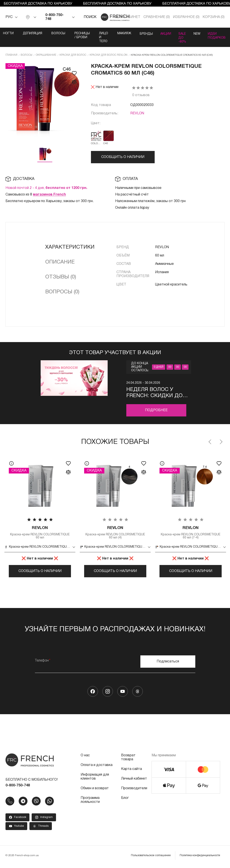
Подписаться (168, 664)
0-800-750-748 (54, 17)
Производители (134, 791)
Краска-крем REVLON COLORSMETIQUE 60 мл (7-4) (191, 533)
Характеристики (70, 247)
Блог (125, 801)
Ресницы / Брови (78, 35)
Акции (164, 33)
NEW (198, 33)
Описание (60, 262)
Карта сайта (131, 772)
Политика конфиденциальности (200, 858)
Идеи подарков (220, 35)
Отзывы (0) (61, 277)
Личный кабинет (134, 781)
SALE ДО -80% (182, 37)
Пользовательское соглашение (151, 858)
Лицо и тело (99, 37)
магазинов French (49, 194)
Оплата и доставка (97, 768)
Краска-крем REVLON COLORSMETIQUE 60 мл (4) (115, 533)
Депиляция (28, 33)
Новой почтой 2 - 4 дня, (46, 188)
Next (221, 442)
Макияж (120, 33)
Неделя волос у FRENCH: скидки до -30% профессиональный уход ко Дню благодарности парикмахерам (157, 393)
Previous (210, 442)
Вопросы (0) (62, 292)
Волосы (54, 33)
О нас (85, 758)
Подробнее (156, 410)
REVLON (137, 113)
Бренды (142, 33)
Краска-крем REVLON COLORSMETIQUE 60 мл (40, 533)
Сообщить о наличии (123, 157)
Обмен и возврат (95, 791)
